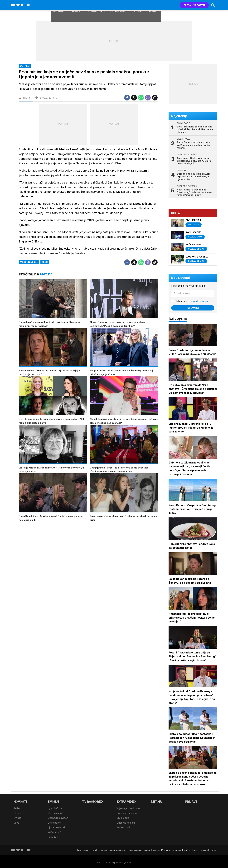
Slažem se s (192, 301)
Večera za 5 (54, 830)
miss (45, 257)
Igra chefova (55, 808)
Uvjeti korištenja (98, 848)
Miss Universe (29, 257)
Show (176, 213)
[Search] (213, 5)
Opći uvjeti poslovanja (204, 848)
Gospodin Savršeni (58, 817)
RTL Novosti (181, 278)
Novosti (59, 5)
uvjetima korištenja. (198, 301)
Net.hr (46, 269)
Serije (17, 808)
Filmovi (17, 813)
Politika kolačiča (151, 848)
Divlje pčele (54, 822)
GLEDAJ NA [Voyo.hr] (194, 5)
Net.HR (138, 5)
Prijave (153, 5)
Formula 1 (53, 835)
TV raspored (95, 5)
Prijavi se (193, 308)
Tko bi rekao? (55, 813)
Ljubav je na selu (57, 826)
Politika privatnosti (118, 848)
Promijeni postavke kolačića (176, 848)
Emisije (76, 5)
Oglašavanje (135, 848)
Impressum (83, 848)
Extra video (119, 5)
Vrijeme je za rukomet (129, 808)
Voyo (16, 822)
